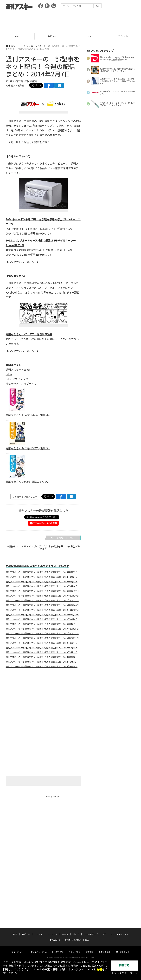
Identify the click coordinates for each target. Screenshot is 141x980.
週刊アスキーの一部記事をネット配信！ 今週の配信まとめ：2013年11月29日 (42, 610)
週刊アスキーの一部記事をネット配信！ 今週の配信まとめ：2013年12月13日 (42, 600)
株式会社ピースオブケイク (21, 384)
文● (8, 85)
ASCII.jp (55, 893)
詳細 (99, 970)
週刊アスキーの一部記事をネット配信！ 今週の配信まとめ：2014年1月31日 (42, 572)
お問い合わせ (74, 905)
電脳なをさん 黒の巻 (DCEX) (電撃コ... (28, 448)
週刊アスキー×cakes (18, 369)
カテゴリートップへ (63, 538)
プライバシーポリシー (40, 905)
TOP (18, 36)
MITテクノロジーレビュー (78, 893)
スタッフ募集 (105, 905)
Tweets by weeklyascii (53, 796)
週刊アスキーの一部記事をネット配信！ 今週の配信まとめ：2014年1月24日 (42, 577)
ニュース (88, 36)
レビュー (53, 36)
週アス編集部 (18, 85)
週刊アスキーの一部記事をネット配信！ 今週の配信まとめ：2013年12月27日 (42, 591)
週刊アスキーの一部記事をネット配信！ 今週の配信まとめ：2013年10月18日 (42, 633)
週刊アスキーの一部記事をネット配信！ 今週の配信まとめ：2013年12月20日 (42, 596)
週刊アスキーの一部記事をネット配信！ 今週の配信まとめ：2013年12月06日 (42, 605)
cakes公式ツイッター (18, 379)
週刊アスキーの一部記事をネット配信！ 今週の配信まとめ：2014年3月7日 (41, 662)
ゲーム (65, 888)
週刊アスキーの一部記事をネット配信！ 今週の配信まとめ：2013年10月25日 (42, 629)
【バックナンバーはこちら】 (23, 262)
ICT (104, 888)
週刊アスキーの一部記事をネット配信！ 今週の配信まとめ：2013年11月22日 (42, 615)
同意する (124, 965)
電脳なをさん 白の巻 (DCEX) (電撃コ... (28, 415)
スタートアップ (91, 888)
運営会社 (59, 905)
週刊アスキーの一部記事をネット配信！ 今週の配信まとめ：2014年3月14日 (42, 666)
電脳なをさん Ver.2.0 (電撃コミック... (27, 482)
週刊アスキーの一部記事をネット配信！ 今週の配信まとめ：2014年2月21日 (42, 652)
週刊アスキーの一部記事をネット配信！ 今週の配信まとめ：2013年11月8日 (42, 619)
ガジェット (123, 36)
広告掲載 (90, 905)
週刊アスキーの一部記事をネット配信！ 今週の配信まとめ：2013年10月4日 (42, 643)
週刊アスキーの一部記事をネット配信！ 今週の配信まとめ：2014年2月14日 (42, 648)
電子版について (123, 905)
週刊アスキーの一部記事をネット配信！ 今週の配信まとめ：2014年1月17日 (42, 582)
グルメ (76, 888)
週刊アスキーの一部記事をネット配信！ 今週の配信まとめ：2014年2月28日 (42, 657)
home (11, 46)
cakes (9, 374)
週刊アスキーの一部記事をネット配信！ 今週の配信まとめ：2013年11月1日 (42, 624)
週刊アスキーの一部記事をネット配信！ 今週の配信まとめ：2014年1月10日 (42, 586)
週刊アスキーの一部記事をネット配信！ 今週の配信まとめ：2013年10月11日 (42, 638)
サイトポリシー (18, 905)
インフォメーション (32, 46)
